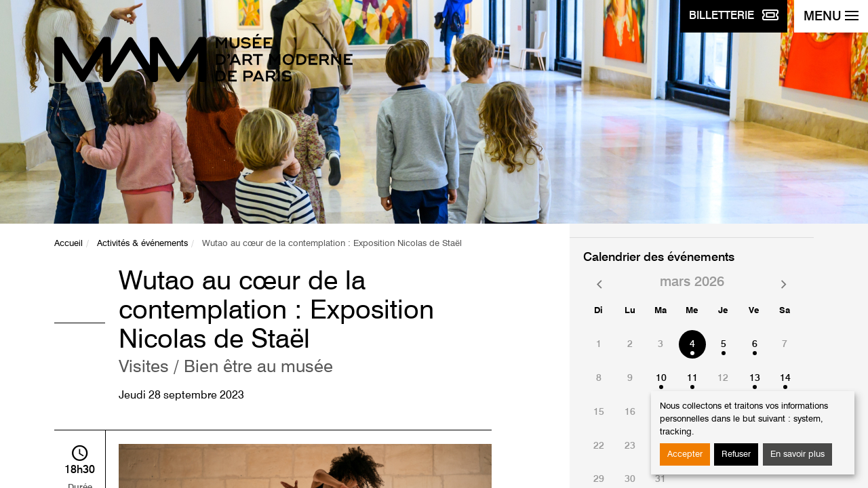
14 (785, 378)
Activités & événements (142, 244)
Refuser (736, 454)
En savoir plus (797, 454)
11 (692, 378)
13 (755, 378)
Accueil (68, 244)
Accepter (685, 454)
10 (661, 378)
